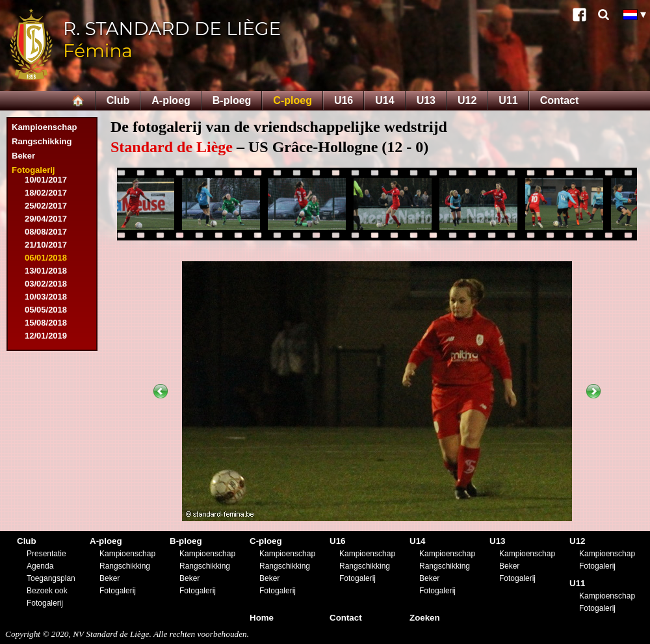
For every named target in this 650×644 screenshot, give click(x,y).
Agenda (40, 566)
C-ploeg (292, 100)
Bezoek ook (47, 591)
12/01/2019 (46, 336)
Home (262, 618)
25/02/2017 (46, 206)
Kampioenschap (44, 127)
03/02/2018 (46, 284)
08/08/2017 (46, 232)
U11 (508, 100)
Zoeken (425, 618)
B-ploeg (232, 100)
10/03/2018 (46, 297)
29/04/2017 (46, 219)
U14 (384, 100)
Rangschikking (42, 141)
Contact (560, 100)
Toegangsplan (51, 578)
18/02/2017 (46, 193)
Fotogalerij (33, 170)
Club (118, 100)
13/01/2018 (46, 271)
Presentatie (46, 554)
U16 (344, 100)
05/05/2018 (46, 310)
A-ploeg (171, 100)
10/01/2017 (46, 180)
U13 (426, 100)
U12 (467, 100)
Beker (23, 156)
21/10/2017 (46, 245)
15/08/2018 (46, 323)
